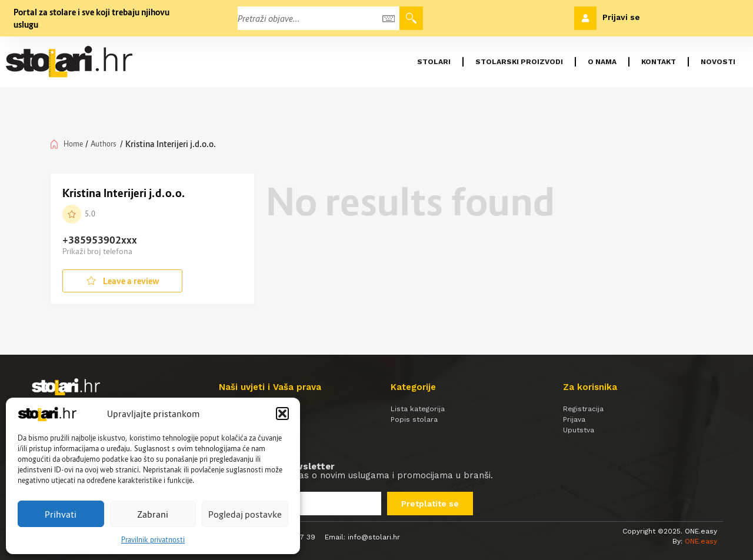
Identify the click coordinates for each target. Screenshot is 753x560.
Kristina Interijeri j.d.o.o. (124, 193)
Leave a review (123, 281)
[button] (282, 414)
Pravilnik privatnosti (153, 540)
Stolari (434, 62)
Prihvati (61, 514)
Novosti (718, 62)
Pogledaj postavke (245, 514)
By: (695, 541)
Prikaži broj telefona (97, 251)
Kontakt (659, 62)
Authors (104, 144)
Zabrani (153, 514)
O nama (602, 62)
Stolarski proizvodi (519, 62)
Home (73, 144)
